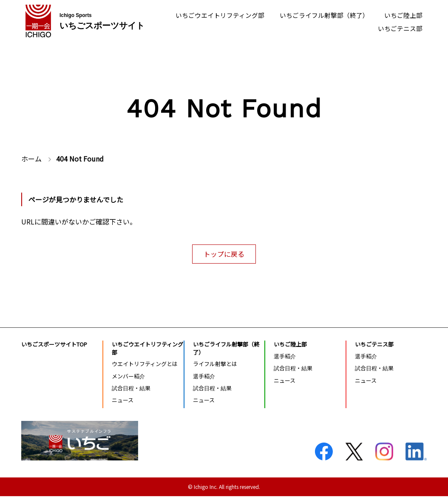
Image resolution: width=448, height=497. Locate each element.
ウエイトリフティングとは (145, 365)
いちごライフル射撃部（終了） (319, 14)
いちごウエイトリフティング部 (208, 14)
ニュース (123, 401)
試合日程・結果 (131, 389)
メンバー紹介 (128, 377)
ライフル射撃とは (215, 365)
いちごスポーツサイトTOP (54, 345)
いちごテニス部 (399, 29)
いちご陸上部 (402, 14)
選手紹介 (204, 377)
